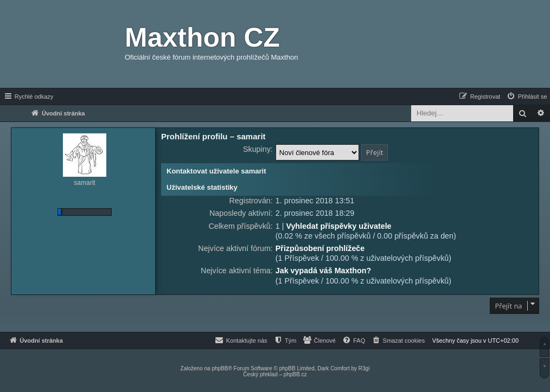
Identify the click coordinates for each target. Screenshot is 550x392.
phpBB (220, 368)
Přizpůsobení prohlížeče (320, 248)
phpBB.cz (295, 374)
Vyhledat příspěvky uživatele (338, 226)
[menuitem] (527, 97)
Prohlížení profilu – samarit (213, 136)
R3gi (364, 368)
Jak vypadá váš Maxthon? (323, 271)
